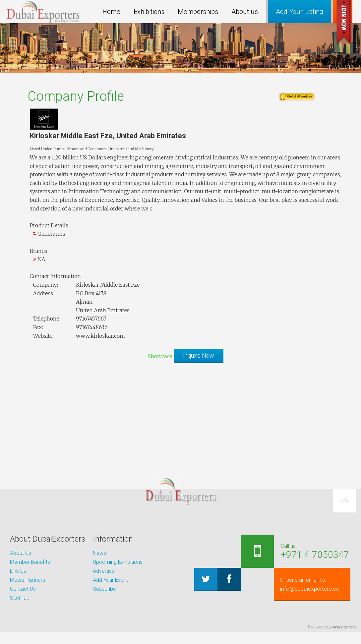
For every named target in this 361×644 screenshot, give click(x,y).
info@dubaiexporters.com (266, 608)
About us (245, 12)
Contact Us (23, 589)
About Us (21, 553)
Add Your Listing (300, 12)
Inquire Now (199, 355)
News (99, 553)
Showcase (160, 356)
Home (111, 12)
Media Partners (28, 580)
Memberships (198, 12)
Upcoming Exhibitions (118, 562)
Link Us (18, 571)
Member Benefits (30, 562)
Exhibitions (149, 12)
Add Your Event (110, 580)
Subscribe (104, 589)
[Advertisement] (181, 415)
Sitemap (20, 598)
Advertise (104, 571)
